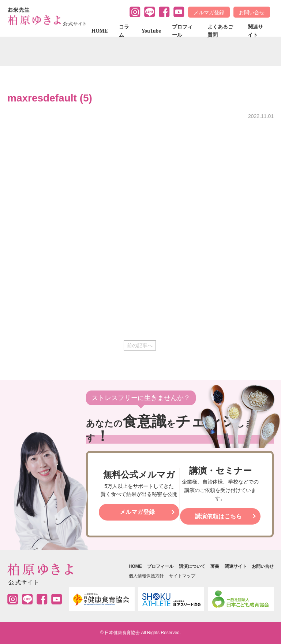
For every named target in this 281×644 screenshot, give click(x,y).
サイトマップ (182, 576)
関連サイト (255, 31)
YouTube (151, 31)
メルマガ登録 (209, 12)
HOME (100, 31)
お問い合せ (252, 12)
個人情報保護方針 (146, 576)
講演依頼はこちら (218, 516)
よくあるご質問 (220, 31)
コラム (124, 31)
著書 (215, 566)
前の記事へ (140, 345)
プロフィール (182, 31)
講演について (192, 566)
